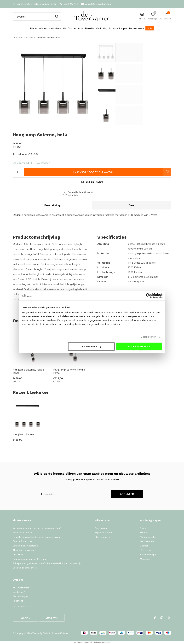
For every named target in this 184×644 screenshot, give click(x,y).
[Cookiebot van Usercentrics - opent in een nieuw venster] (148, 296)
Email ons (52, 618)
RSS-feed (64, 633)
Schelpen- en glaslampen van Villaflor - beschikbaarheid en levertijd (47, 563)
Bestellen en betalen (23, 533)
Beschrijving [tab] (52, 205)
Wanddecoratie (57, 28)
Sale (150, 28)
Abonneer (127, 494)
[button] (120, 52)
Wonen (43, 28)
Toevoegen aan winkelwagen (94, 172)
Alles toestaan (139, 346)
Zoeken (57, 17)
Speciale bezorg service (25, 568)
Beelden (90, 28)
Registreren (101, 528)
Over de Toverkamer (23, 541)
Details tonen (148, 337)
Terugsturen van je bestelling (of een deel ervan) (37, 537)
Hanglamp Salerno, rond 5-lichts (29, 371)
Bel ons (25, 618)
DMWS (46, 633)
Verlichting (102, 28)
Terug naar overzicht (23, 38)
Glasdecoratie (76, 28)
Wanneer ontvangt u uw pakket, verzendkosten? (37, 528)
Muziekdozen (136, 28)
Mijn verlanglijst (103, 537)
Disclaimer (18, 555)
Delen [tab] (132, 205)
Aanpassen (92, 346)
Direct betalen (92, 182)
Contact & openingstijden (25, 546)
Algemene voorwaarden (25, 550)
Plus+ (55, 633)
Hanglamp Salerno (24, 434)
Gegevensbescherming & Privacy (29, 559)
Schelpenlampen (118, 28)
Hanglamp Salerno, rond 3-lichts (70, 371)
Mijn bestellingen (103, 533)
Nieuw (34, 28)
